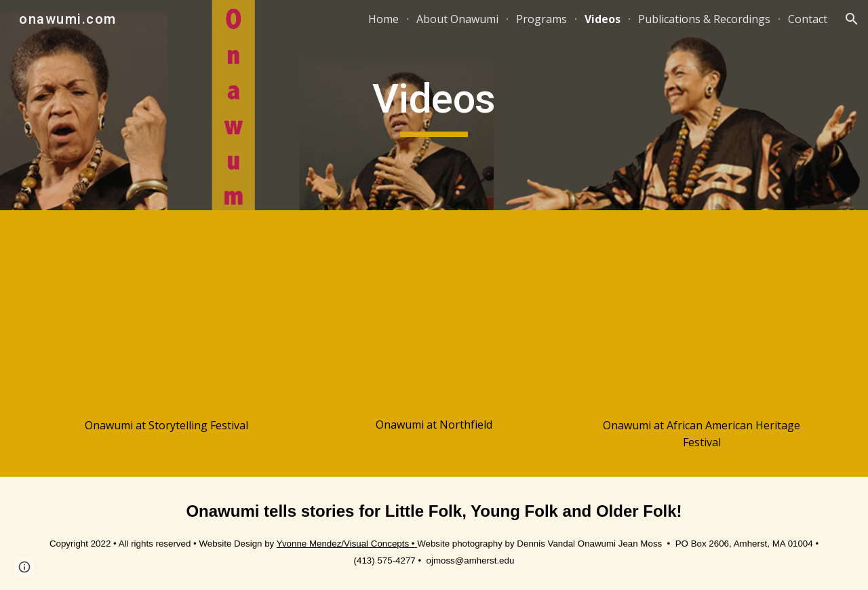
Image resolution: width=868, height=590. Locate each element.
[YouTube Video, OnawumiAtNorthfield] (434, 317)
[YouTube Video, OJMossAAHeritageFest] (702, 317)
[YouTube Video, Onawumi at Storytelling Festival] (166, 317)
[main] (434, 105)
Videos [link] (603, 19)
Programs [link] (541, 19)
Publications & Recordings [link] (704, 19)
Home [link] (383, 19)
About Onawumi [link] (457, 19)
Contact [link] (808, 19)
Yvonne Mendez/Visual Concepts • (346, 544)
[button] (852, 19)
